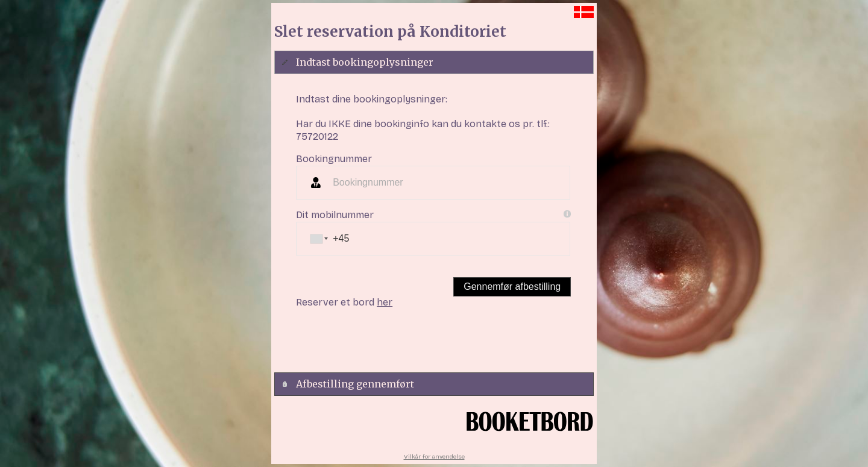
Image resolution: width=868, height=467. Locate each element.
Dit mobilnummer (335, 215)
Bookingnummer (334, 159)
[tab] (434, 62)
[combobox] (319, 239)
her (385, 302)
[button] (512, 287)
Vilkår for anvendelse (434, 457)
